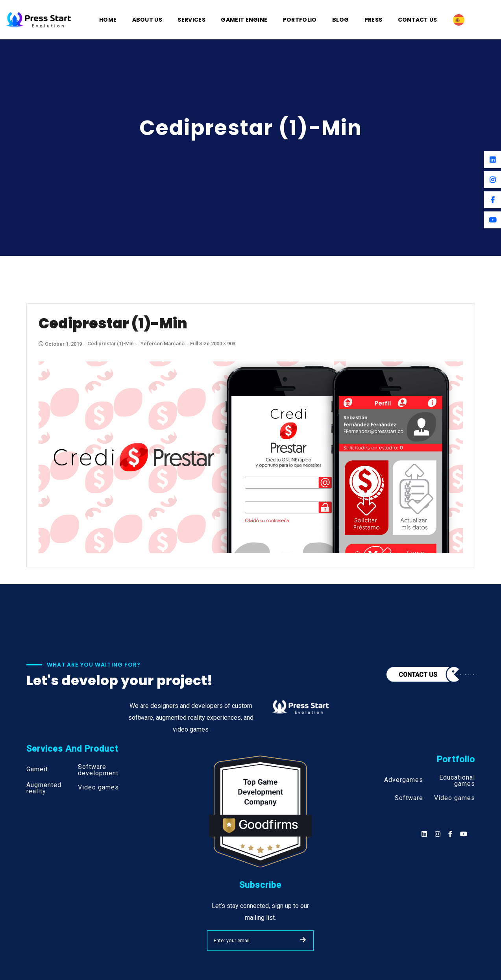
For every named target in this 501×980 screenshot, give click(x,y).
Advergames (404, 780)
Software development (98, 770)
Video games (98, 787)
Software (409, 798)
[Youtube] (493, 220)
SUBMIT (303, 940)
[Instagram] (493, 180)
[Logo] (39, 19)
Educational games (457, 781)
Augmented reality (44, 788)
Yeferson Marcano (163, 344)
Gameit (37, 769)
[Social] (464, 834)
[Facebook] (493, 200)
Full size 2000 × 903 (213, 344)
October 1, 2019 (61, 344)
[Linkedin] (493, 160)
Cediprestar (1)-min (110, 344)
